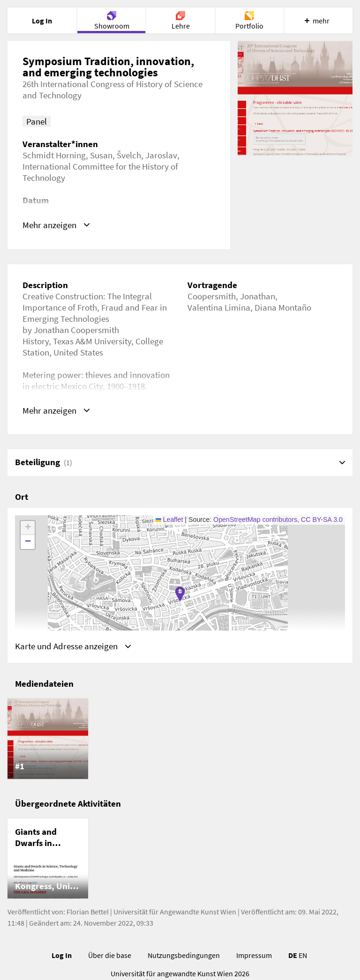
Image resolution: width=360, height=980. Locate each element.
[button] (180, 594)
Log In (62, 955)
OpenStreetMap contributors (255, 520)
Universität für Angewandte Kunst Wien (175, 912)
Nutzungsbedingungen (184, 955)
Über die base (110, 955)
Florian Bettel (88, 912)
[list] (180, 739)
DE (293, 955)
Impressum (254, 955)
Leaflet (169, 520)
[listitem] (48, 739)
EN (303, 955)
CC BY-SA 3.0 (322, 520)
